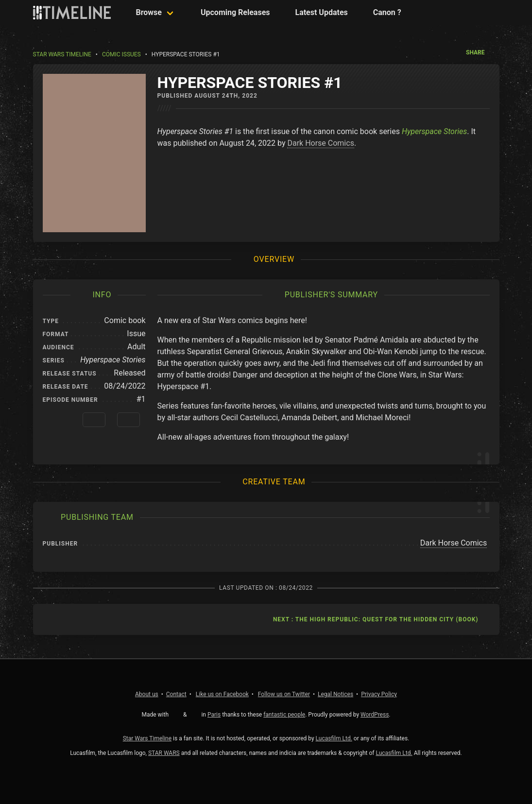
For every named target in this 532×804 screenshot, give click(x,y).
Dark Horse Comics (320, 143)
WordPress (375, 715)
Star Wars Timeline (62, 54)
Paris (214, 715)
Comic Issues (121, 54)
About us (147, 694)
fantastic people (284, 715)
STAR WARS (164, 753)
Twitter (284, 694)
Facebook (222, 694)
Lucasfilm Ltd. (334, 738)
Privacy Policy (379, 694)
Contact (176, 694)
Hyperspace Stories (434, 131)
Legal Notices (335, 694)
